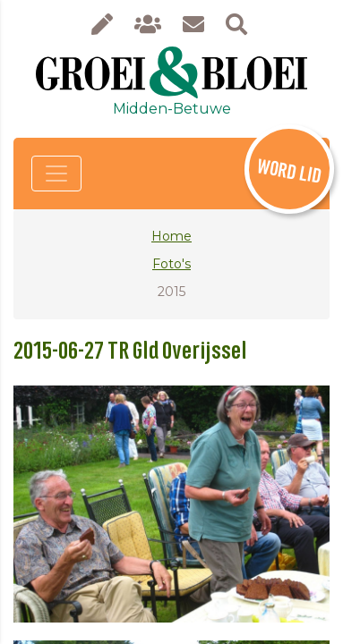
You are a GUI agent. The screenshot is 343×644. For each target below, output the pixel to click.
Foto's (171, 264)
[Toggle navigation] (56, 174)
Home (171, 236)
